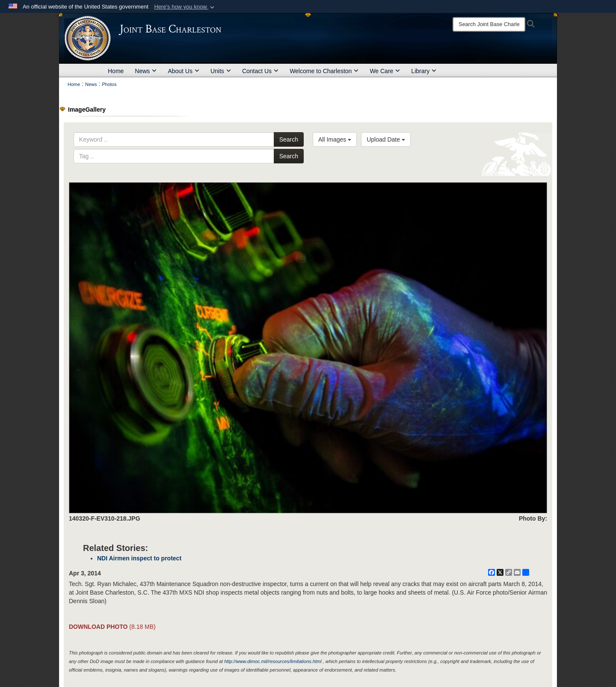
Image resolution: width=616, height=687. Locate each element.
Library (424, 71)
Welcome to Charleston (324, 71)
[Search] (489, 24)
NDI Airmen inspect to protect (139, 558)
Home (116, 71)
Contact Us (260, 71)
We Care (385, 71)
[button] (185, 7)
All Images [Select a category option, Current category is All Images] (335, 139)
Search (289, 139)
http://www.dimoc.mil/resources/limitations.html (273, 661)
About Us (184, 71)
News (146, 71)
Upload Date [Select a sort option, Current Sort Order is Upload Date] (386, 139)
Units (221, 71)
